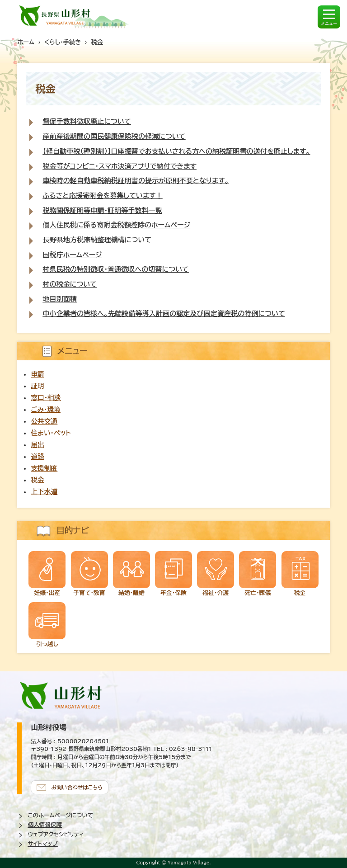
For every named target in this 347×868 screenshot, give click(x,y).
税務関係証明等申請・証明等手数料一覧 (102, 210)
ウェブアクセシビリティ (56, 834)
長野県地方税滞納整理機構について (97, 240)
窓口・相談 (46, 398)
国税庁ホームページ (72, 255)
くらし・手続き (63, 42)
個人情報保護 (45, 825)
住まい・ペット (51, 433)
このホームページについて (60, 815)
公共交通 (44, 421)
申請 (37, 374)
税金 (37, 480)
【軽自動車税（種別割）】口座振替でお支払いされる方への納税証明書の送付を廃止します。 (176, 151)
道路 (37, 456)
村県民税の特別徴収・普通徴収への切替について (115, 269)
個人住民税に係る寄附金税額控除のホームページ (116, 225)
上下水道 (44, 492)
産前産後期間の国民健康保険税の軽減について (114, 136)
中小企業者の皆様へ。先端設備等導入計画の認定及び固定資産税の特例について (164, 314)
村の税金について (70, 284)
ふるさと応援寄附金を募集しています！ (102, 196)
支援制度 (44, 468)
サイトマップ (42, 844)
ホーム (26, 42)
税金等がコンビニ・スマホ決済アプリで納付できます (120, 166)
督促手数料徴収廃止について (87, 121)
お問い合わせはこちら (77, 787)
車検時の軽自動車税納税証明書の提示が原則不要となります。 (136, 181)
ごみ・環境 (45, 409)
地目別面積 (60, 299)
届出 (37, 445)
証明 (37, 386)
